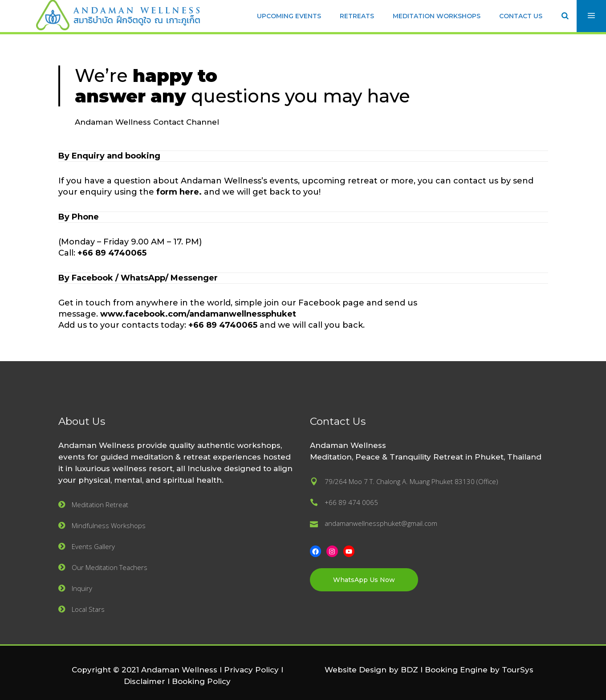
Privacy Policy (251, 670)
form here (178, 192)
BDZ (409, 670)
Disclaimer (144, 681)
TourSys (518, 670)
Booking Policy (201, 681)
